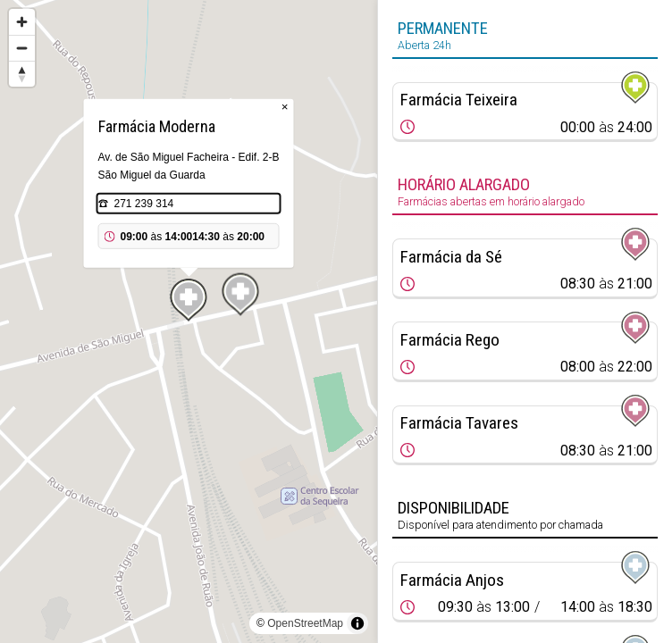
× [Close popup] (285, 107)
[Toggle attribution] (357, 623)
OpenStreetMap (305, 623)
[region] (189, 321)
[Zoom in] (22, 22)
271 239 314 (144, 204)
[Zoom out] (22, 48)
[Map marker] (240, 295)
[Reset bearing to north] (22, 74)
